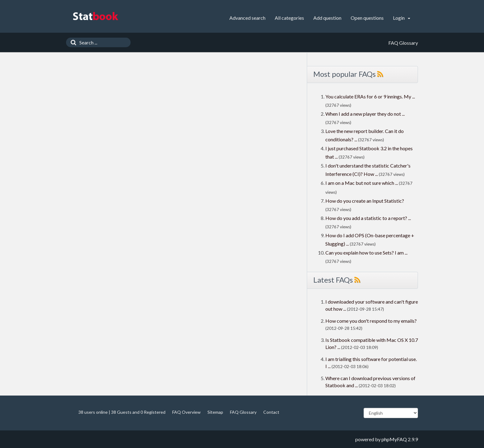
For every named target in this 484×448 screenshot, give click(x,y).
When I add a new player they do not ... (365, 114)
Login (402, 18)
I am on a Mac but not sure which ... (362, 183)
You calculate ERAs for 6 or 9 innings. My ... (370, 96)
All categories (289, 18)
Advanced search (247, 18)
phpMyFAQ (394, 439)
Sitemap (215, 412)
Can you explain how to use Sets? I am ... (366, 253)
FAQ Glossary (243, 412)
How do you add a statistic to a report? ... (368, 218)
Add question (327, 18)
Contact (271, 412)
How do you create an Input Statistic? (365, 201)
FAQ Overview (186, 412)
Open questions (367, 18)
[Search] (72, 42)
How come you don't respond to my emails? (371, 321)
